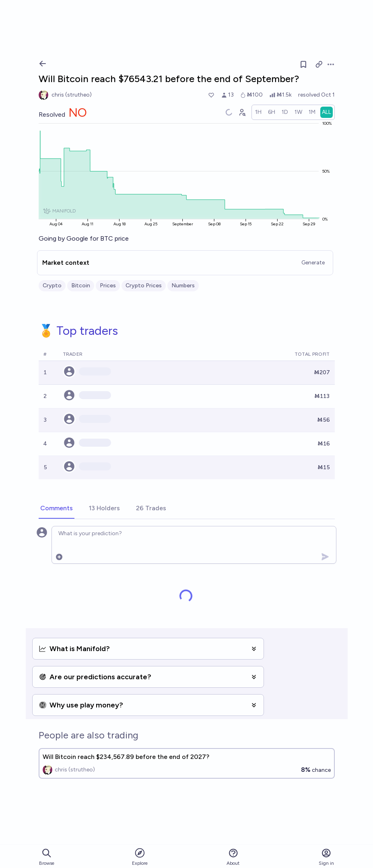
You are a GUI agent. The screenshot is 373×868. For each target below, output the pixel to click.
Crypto (52, 286)
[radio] (258, 112)
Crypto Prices (144, 286)
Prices (108, 286)
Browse (47, 857)
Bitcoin (81, 286)
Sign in (326, 857)
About (233, 857)
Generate (313, 263)
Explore (140, 857)
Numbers (183, 286)
